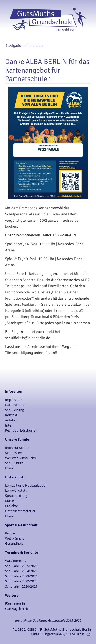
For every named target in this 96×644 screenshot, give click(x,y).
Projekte (12, 506)
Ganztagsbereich (18, 609)
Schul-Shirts (14, 463)
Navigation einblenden (24, 46)
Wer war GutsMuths (20, 458)
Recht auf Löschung (20, 430)
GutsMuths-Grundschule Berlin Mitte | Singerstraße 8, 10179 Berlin (61, 632)
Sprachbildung (16, 496)
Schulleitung (14, 410)
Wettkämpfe (15, 538)
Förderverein (15, 603)
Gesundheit (14, 543)
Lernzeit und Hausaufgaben (26, 485)
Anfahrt (11, 420)
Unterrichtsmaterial (20, 511)
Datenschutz (15, 405)
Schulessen (14, 453)
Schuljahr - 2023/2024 (21, 576)
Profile (10, 533)
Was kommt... (15, 561)
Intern (10, 425)
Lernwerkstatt (16, 490)
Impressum (14, 400)
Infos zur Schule (17, 448)
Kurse (9, 501)
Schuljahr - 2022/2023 (21, 581)
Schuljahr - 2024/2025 (21, 571)
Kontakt (11, 415)
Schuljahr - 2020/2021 (21, 586)
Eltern (10, 468)
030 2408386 (25, 629)
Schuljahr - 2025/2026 (21, 566)
